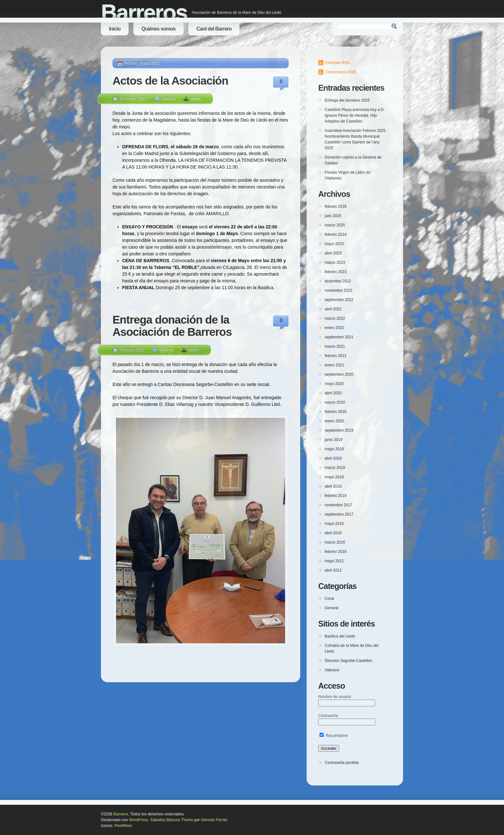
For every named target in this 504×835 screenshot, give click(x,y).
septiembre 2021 (339, 337)
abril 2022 (333, 309)
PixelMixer (123, 826)
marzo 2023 (335, 262)
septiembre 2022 (339, 300)
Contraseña (328, 716)
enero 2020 (334, 421)
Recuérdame (334, 736)
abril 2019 (333, 458)
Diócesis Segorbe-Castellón (348, 661)
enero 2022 (334, 328)
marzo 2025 (335, 225)
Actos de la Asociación (170, 81)
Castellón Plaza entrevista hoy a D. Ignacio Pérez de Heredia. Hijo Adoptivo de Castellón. (355, 115)
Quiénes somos (158, 29)
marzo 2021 (335, 346)
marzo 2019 (335, 468)
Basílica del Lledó (340, 636)
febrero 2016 (336, 552)
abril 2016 (333, 533)
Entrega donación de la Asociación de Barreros (172, 326)
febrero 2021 (336, 356)
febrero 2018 (336, 496)
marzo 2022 (335, 318)
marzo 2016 (335, 542)
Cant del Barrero (214, 29)
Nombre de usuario (335, 697)
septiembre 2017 (339, 514)
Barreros (144, 13)
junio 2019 (333, 440)
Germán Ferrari (214, 820)
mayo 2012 (334, 561)
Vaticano (332, 670)
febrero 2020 (336, 412)
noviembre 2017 (338, 505)
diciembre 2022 (338, 281)
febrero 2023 (336, 272)
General (169, 99)
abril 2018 (333, 486)
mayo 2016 (334, 524)
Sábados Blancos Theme (172, 820)
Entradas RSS (337, 63)
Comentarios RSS (341, 72)
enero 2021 (334, 365)
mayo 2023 (334, 244)
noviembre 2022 (338, 290)
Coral (329, 599)
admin (196, 99)
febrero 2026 (336, 206)
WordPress (138, 820)
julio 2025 (333, 216)
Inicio (115, 29)
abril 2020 (333, 393)
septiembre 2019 (339, 430)
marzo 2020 (335, 402)
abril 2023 (333, 253)
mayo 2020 (334, 384)
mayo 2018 (334, 477)
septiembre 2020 (339, 374)
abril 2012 (333, 570)
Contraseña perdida (342, 763)
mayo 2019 (334, 449)
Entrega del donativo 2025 (347, 100)
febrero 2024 (336, 234)
